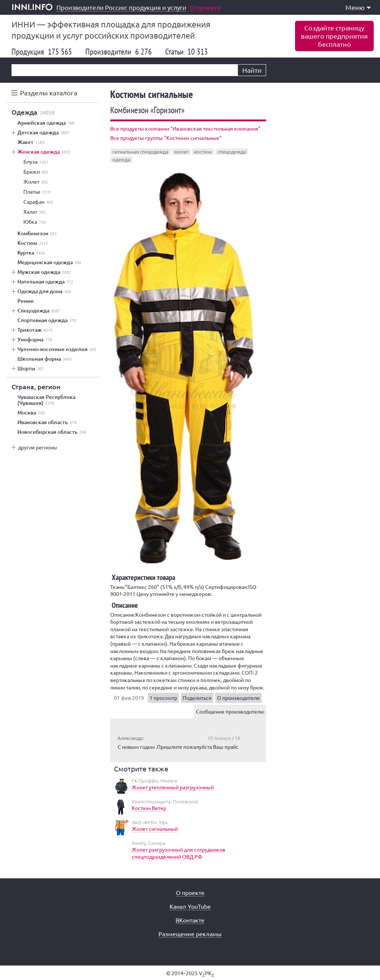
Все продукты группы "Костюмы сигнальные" (166, 138)
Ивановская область (47, 422)
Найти (252, 70)
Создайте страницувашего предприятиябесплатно (334, 36)
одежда (121, 159)
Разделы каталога (49, 93)
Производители (119, 52)
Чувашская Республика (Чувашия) (46, 400)
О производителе (238, 698)
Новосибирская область (52, 432)
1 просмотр (163, 698)
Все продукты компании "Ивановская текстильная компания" (185, 128)
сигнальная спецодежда (140, 152)
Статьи (186, 52)
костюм (203, 152)
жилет (181, 152)
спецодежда (232, 152)
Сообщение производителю (230, 711)
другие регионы (38, 447)
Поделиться (197, 698)
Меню (358, 7)
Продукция (42, 52)
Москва (31, 413)
